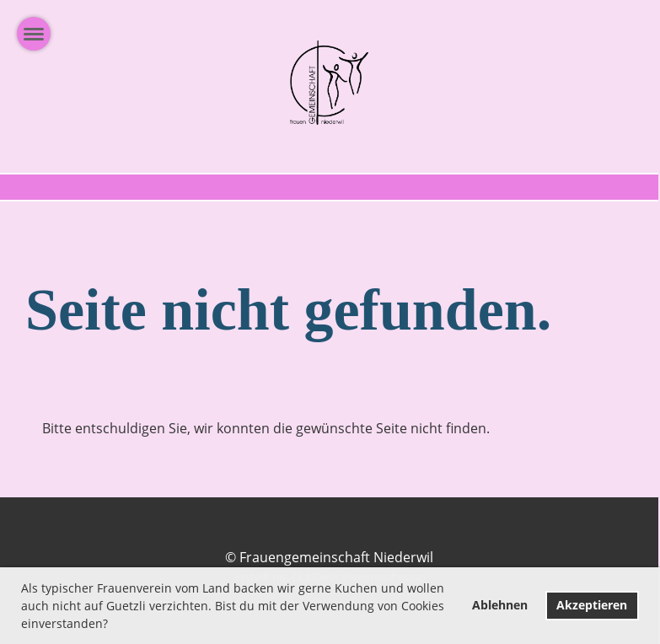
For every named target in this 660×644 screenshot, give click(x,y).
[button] (114, 625)
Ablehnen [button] (500, 605)
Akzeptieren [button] (592, 605)
